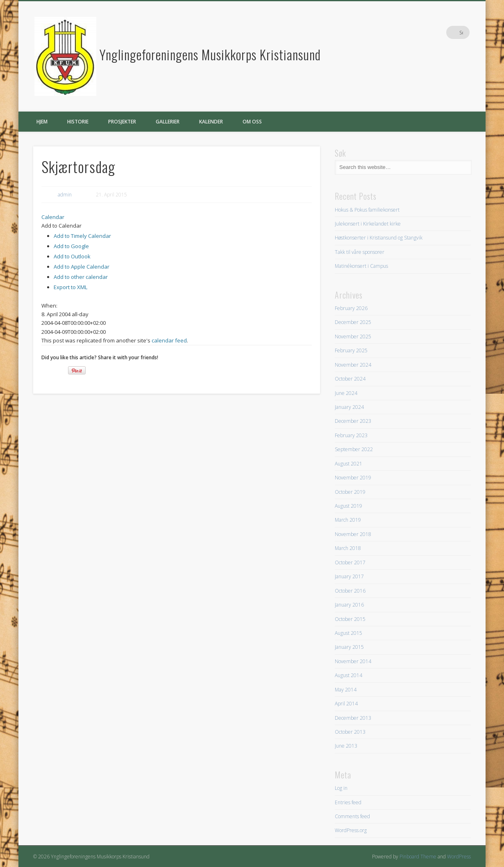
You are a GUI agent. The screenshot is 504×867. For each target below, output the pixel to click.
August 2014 (348, 675)
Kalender (211, 122)
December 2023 (353, 421)
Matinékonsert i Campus (361, 266)
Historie (78, 122)
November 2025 (353, 337)
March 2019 (348, 520)
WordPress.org (351, 830)
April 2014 (346, 704)
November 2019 (353, 478)
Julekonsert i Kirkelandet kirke (368, 224)
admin (65, 195)
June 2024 (346, 393)
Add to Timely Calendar (82, 236)
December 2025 (353, 322)
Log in (341, 788)
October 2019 (350, 492)
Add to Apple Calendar (82, 267)
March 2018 (348, 548)
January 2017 (349, 576)
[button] (61, 226)
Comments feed (352, 816)
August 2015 (348, 633)
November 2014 (353, 661)
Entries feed (348, 802)
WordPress (459, 857)
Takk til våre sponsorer (360, 252)
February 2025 (351, 350)
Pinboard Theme (418, 857)
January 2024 (349, 407)
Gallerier (168, 122)
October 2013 (350, 732)
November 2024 (353, 365)
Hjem (42, 122)
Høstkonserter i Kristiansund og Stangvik (379, 238)
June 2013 (346, 746)
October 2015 (350, 619)
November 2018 (353, 534)
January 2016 (349, 605)
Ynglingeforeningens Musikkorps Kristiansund (210, 54)
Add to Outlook (72, 256)
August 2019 (348, 506)
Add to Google (71, 246)
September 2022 (354, 449)
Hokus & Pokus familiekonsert (367, 210)
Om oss (252, 122)
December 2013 (353, 718)
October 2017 (350, 562)
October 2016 (350, 591)
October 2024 (350, 379)
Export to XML (70, 287)
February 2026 (351, 308)
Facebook (446, 32)
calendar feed (169, 340)
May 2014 (346, 690)
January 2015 (349, 647)
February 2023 (351, 435)
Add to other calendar (81, 277)
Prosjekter (122, 122)
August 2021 (348, 464)
